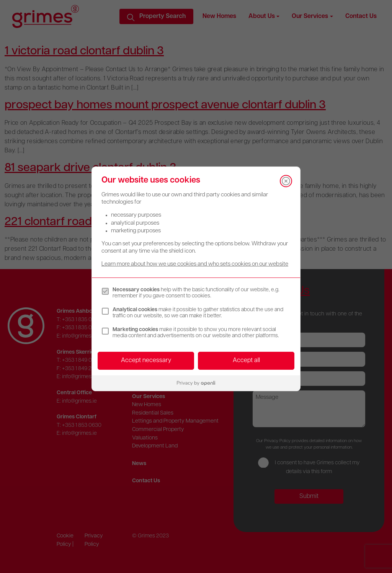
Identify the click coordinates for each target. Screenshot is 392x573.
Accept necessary (146, 361)
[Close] (286, 181)
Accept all (246, 361)
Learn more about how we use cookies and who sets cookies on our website (195, 264)
